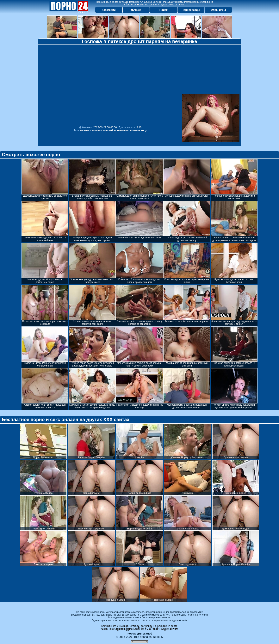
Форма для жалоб (139, 633)
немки (134, 130)
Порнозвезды (191, 10)
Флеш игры (218, 10)
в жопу (143, 130)
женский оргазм (113, 130)
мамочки (86, 130)
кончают (97, 130)
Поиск (164, 10)
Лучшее (136, 10)
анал (126, 130)
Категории (109, 10)
